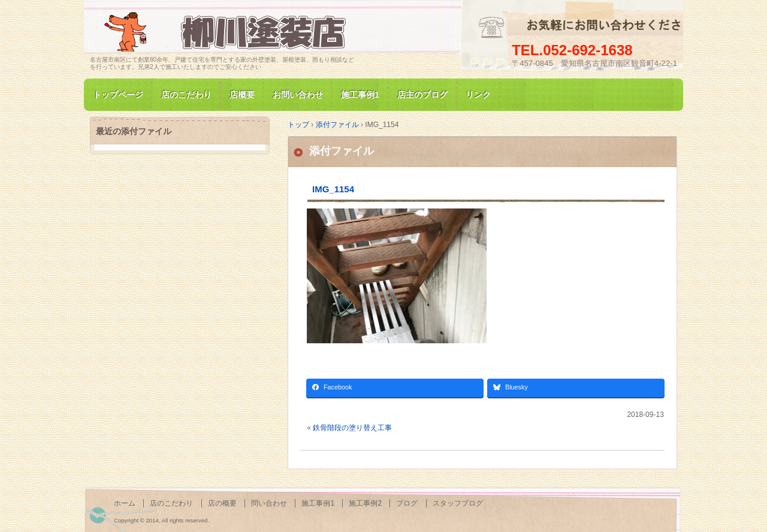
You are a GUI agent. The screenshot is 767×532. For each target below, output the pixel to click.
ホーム (125, 503)
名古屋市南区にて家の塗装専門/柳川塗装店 (228, 32)
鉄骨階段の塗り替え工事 (352, 428)
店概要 (242, 95)
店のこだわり (186, 95)
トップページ (118, 95)
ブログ (407, 503)
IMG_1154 (333, 189)
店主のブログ (422, 95)
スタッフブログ (458, 503)
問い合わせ (269, 503)
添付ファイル (342, 151)
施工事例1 (360, 95)
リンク (478, 95)
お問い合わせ (298, 95)
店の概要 (222, 503)
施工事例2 (365, 503)
